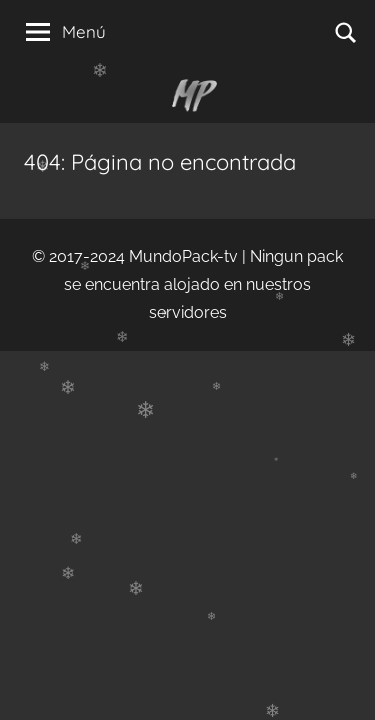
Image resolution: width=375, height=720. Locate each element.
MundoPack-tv (183, 256)
